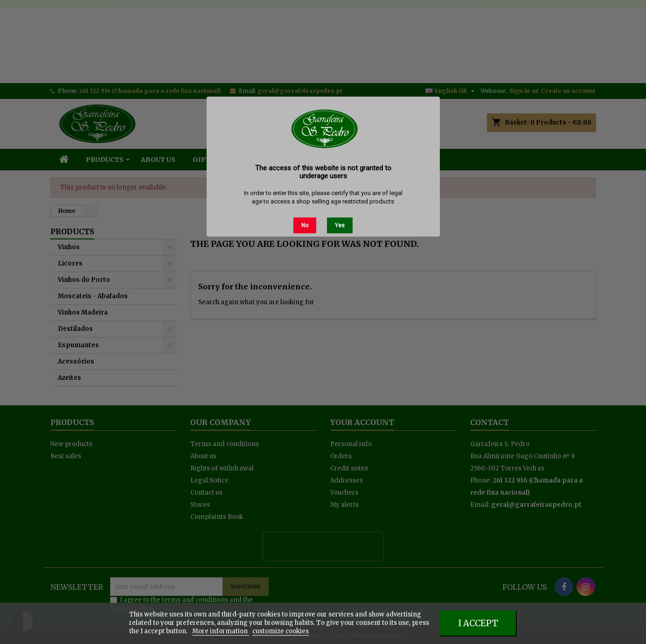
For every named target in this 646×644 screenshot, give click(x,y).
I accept (478, 623)
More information (221, 631)
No (305, 225)
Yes (340, 225)
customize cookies (281, 631)
